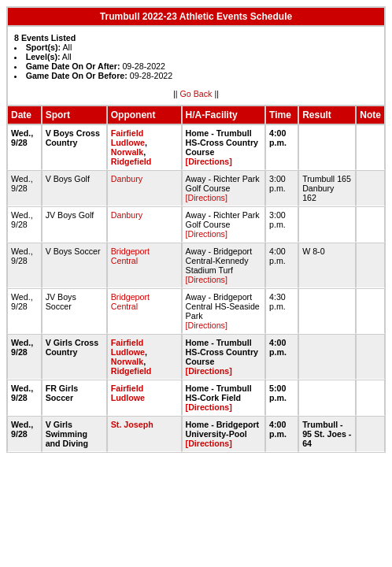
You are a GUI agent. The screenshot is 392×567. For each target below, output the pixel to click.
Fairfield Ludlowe (128, 138)
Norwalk (127, 152)
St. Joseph (132, 424)
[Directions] (209, 161)
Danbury (127, 179)
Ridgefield (131, 161)
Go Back (196, 94)
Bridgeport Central (130, 256)
